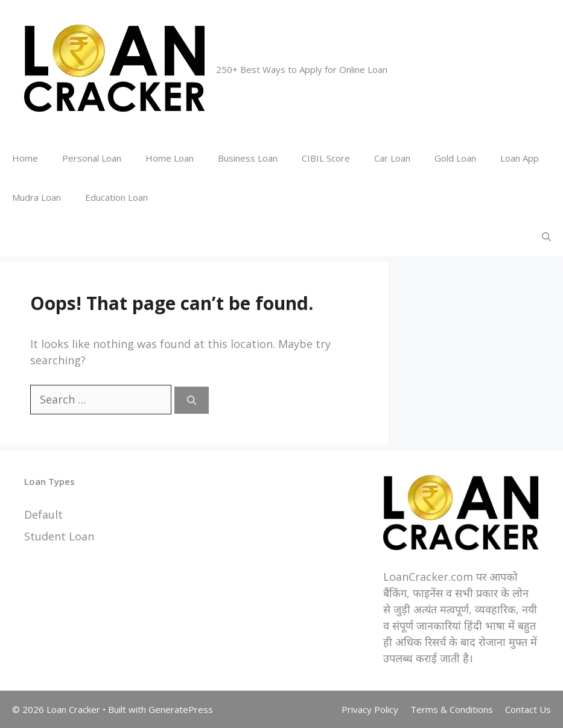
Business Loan (248, 158)
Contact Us (528, 709)
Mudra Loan (37, 197)
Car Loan (392, 158)
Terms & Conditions (452, 709)
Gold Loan (455, 158)
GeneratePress (181, 709)
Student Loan (59, 536)
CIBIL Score (326, 158)
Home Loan (170, 158)
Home (25, 158)
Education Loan (116, 197)
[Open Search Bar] (546, 237)
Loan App (520, 158)
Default (43, 514)
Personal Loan (92, 158)
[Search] (192, 400)
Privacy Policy (370, 709)
